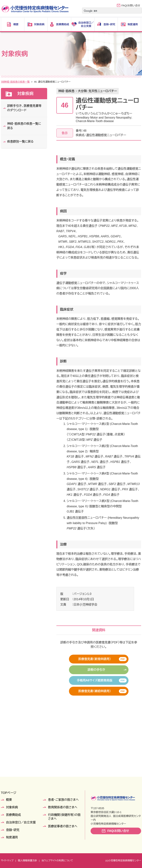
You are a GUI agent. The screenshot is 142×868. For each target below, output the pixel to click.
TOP (3, 82)
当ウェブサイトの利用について (57, 861)
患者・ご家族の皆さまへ (63, 800)
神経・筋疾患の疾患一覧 (56, 82)
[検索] (107, 11)
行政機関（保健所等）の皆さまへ (64, 817)
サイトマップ (7, 861)
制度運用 (12, 837)
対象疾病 (15, 82)
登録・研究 (13, 830)
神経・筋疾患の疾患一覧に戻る (24, 126)
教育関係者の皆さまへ (63, 807)
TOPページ (9, 793)
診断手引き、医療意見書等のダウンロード (24, 108)
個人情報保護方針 (27, 861)
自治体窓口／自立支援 (21, 822)
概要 (9, 800)
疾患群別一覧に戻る (20, 142)
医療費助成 (13, 815)
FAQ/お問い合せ (131, 6)
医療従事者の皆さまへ (63, 826)
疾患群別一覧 (31, 82)
